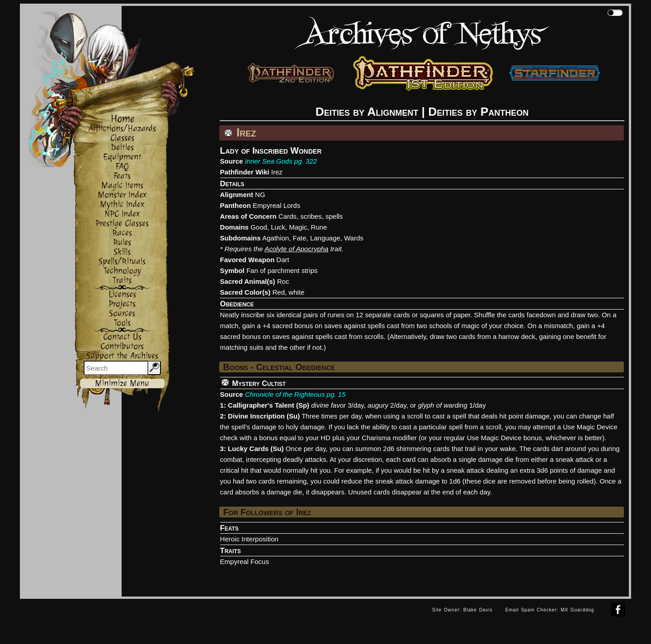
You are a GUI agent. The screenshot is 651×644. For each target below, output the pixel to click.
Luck (278, 227)
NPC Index (122, 214)
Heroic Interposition (249, 539)
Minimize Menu (122, 383)
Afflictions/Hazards (122, 129)
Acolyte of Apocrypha (296, 249)
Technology (122, 271)
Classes (122, 138)
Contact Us (122, 337)
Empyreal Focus (245, 562)
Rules (122, 242)
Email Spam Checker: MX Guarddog (550, 610)
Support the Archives (122, 356)
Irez (277, 172)
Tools (122, 323)
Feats (122, 176)
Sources (122, 313)
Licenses (122, 294)
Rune (319, 227)
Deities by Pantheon (478, 112)
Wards (354, 238)
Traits (122, 280)
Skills (122, 252)
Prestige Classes (122, 223)
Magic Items (122, 186)
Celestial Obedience (295, 367)
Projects (122, 304)
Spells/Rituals (122, 261)
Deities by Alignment (367, 112)
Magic (298, 227)
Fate (300, 238)
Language (325, 238)
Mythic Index (122, 204)
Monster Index (122, 195)
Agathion (276, 238)
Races (122, 233)
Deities (122, 148)
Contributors (122, 346)
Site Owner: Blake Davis (462, 610)
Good (259, 227)
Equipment (122, 157)
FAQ (122, 167)
